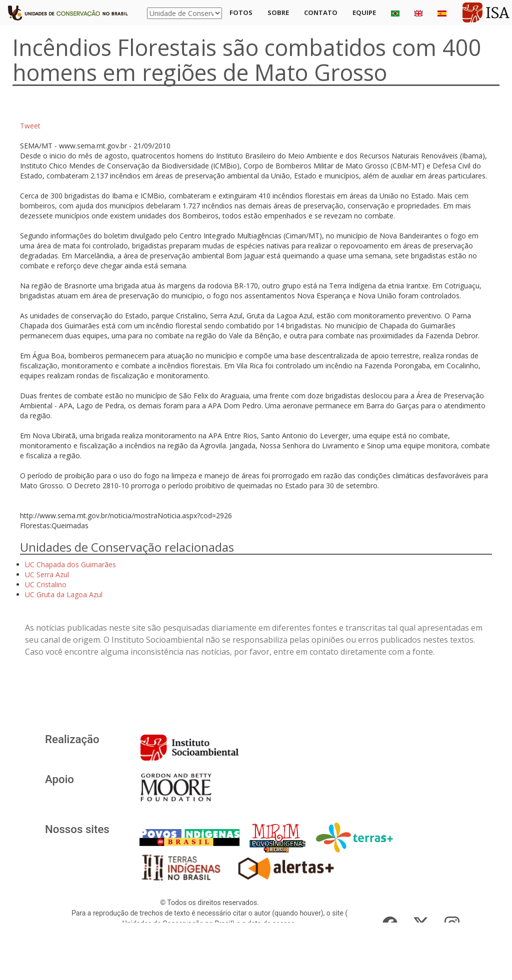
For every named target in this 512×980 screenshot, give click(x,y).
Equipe (364, 12)
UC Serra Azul (47, 574)
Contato (321, 12)
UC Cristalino (46, 584)
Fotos (241, 12)
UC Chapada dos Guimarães (70, 564)
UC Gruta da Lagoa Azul (64, 594)
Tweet (30, 126)
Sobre (278, 12)
